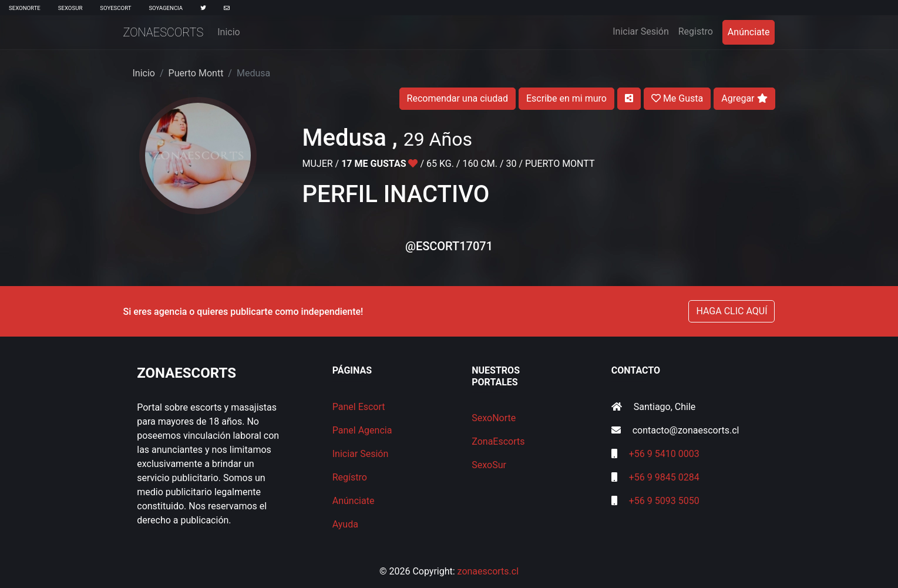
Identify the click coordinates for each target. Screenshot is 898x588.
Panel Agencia (362, 430)
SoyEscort (115, 8)
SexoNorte (25, 8)
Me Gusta (677, 98)
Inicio (228, 32)
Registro (696, 31)
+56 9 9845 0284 (664, 477)
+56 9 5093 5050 (664, 501)
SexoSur (70, 8)
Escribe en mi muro (566, 98)
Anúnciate (749, 32)
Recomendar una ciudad (458, 98)
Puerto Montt (196, 73)
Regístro (350, 477)
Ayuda (345, 524)
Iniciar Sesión (643, 31)
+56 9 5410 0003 (664, 454)
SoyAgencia (166, 8)
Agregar (744, 98)
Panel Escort (359, 407)
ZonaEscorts (164, 32)
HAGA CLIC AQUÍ (731, 311)
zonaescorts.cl (488, 571)
